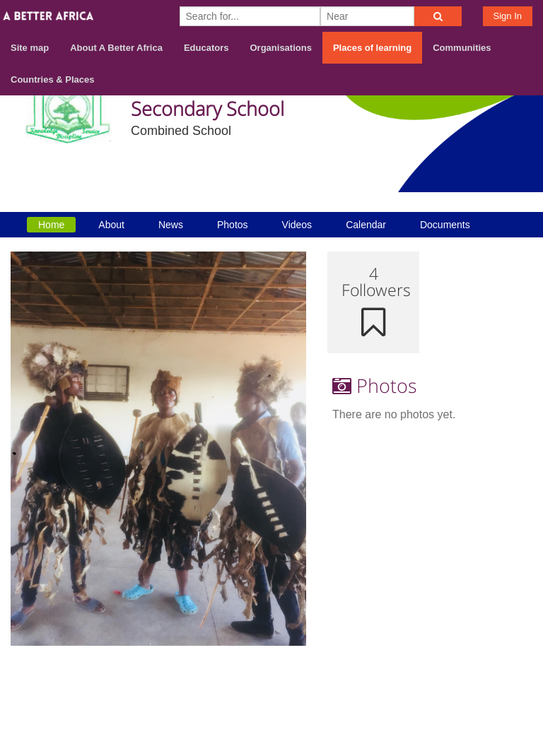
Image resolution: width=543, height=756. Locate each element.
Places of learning (372, 48)
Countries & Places (53, 79)
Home (51, 225)
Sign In (508, 16)
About (111, 225)
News (171, 225)
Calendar (366, 225)
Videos (297, 225)
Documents (445, 225)
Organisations (281, 48)
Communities (462, 48)
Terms (517, 683)
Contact (466, 683)
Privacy (514, 701)
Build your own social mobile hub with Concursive (271, 733)
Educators (206, 48)
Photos (233, 225)
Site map (30, 48)
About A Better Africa (116, 48)
